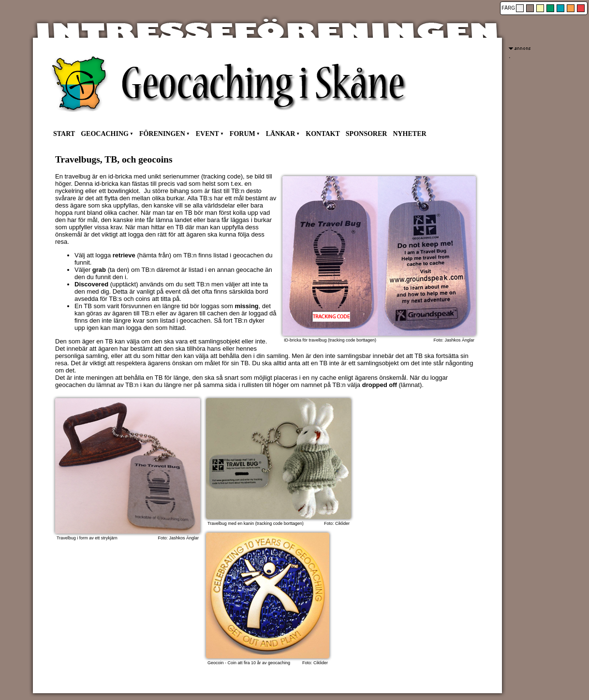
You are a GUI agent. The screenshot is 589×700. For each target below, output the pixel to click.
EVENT (207, 134)
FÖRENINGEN (162, 134)
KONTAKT (323, 134)
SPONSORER (367, 134)
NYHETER (409, 134)
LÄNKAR (281, 134)
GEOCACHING (105, 134)
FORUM (243, 134)
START (64, 134)
